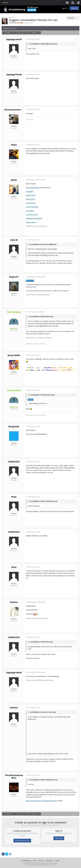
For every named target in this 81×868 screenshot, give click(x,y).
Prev (8, 33)
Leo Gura (49, 712)
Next (35, 33)
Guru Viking (30, 211)
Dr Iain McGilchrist (32, 207)
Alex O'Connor (31, 203)
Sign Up (74, 8)
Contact (57, 861)
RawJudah (14, 426)
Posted (33, 39)
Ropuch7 (14, 277)
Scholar (14, 708)
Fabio (14, 145)
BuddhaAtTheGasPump (34, 218)
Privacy (41, 861)
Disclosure (49, 861)
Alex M (14, 240)
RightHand (50, 44)
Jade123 (49, 395)
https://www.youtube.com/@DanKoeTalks (40, 801)
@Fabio (31, 400)
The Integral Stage (32, 187)
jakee (14, 180)
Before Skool (30, 199)
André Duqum (31, 195)
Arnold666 (49, 244)
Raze (14, 497)
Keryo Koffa (14, 355)
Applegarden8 (14, 39)
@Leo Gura (30, 281)
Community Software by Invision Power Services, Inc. (40, 865)
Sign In (65, 8)
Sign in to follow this (9, 17)
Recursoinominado (15, 110)
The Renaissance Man (14, 777)
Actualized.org (26, 861)
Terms (35, 861)
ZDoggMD (30, 191)
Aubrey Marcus (31, 222)
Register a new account (22, 841)
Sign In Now (59, 838)
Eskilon (14, 602)
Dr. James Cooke (32, 214)
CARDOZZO (14, 462)
